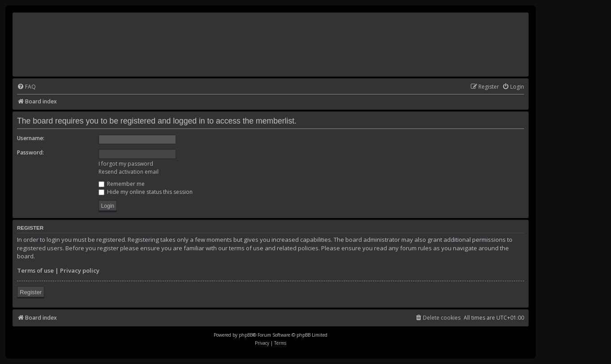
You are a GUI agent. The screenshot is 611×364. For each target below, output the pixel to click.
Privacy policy (80, 270)
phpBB (246, 335)
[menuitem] (26, 87)
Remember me (122, 184)
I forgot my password (126, 164)
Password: (30, 152)
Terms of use (35, 270)
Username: (31, 138)
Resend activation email (129, 172)
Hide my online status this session (146, 192)
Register (31, 292)
